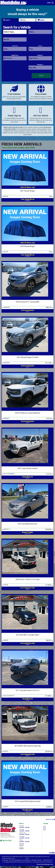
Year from (15, 48)
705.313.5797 (7, 841)
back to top (50, 819)
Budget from (15, 57)
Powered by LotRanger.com (45, 864)
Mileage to (40, 67)
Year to (40, 48)
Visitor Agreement (20, 858)
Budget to (40, 57)
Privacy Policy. (33, 858)
